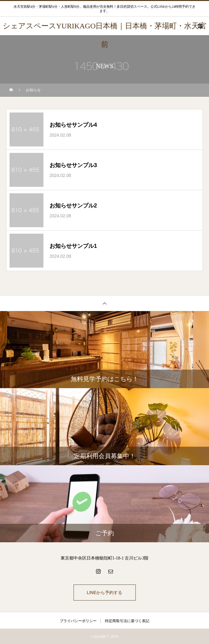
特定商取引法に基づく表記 (127, 621)
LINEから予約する (104, 593)
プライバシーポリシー (78, 621)
